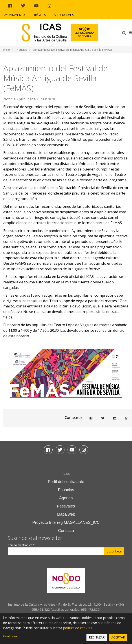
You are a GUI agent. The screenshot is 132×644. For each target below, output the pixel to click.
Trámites (40, 15)
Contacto (66, 531)
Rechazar (97, 637)
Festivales (66, 506)
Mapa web (66, 514)
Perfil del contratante (66, 482)
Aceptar (118, 637)
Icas (66, 474)
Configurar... (12, 636)
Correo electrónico (21, 545)
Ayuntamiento (15, 15)
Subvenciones (64, 15)
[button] (131, 33)
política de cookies (78, 628)
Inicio (7, 50)
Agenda (66, 498)
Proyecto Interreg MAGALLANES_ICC (66, 522)
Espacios (66, 490)
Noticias (22, 50)
